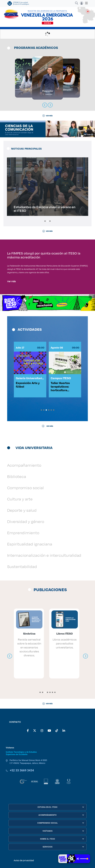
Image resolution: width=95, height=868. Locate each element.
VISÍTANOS (63, 831)
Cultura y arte (20, 499)
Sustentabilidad (22, 566)
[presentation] (10, 656)
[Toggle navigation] (86, 3)
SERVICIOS (63, 847)
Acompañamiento (24, 465)
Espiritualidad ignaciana (30, 544)
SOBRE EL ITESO (62, 839)
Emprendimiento (23, 533)
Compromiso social (25, 488)
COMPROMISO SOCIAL (61, 823)
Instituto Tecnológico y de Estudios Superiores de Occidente (21, 753)
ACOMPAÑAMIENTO (61, 815)
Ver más (11, 281)
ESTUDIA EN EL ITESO (61, 807)
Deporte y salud (22, 510)
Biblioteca (17, 476)
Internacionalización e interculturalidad (44, 555)
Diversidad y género (26, 521)
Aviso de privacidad (24, 860)
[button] (45, 221)
